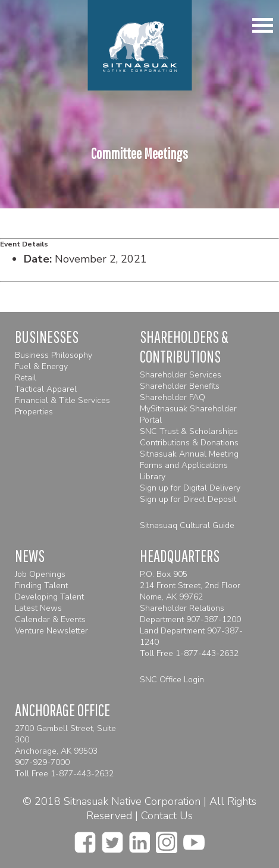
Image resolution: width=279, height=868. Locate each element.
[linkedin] (139, 839)
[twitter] (112, 839)
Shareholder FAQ (173, 397)
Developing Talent (49, 597)
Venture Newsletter (51, 631)
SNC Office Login (172, 680)
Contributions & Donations (189, 443)
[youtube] (194, 839)
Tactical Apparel (46, 389)
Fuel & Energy (41, 366)
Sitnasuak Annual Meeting (189, 454)
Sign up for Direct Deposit (188, 499)
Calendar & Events (50, 619)
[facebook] (85, 839)
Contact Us (167, 816)
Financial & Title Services (62, 400)
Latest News (38, 608)
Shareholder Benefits (180, 386)
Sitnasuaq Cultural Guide (187, 525)
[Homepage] (139, 45)
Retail (26, 378)
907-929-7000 (42, 762)
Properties (34, 412)
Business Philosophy (54, 355)
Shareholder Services (181, 375)
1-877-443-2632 (207, 653)
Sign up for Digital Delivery (190, 488)
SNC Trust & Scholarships (189, 431)
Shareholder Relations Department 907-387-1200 (190, 614)
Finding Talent (41, 586)
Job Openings (40, 574)
